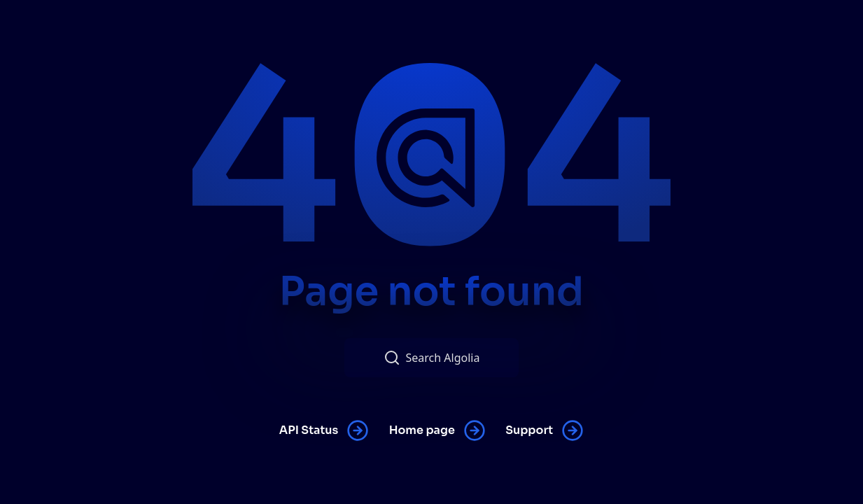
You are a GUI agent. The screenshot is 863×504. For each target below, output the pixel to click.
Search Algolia (432, 358)
